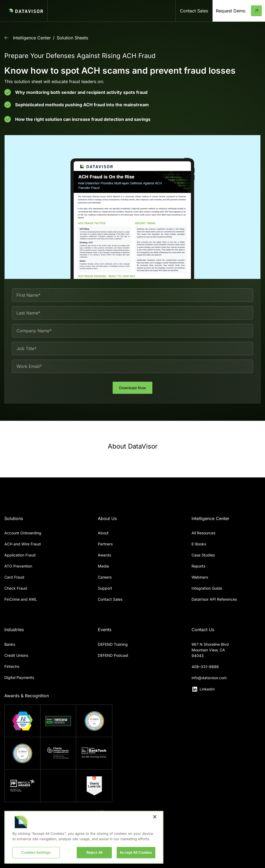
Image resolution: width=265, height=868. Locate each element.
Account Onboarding (23, 533)
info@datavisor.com (209, 678)
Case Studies (203, 555)
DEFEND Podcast (113, 655)
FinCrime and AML (21, 599)
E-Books (199, 544)
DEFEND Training (113, 644)
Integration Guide (207, 588)
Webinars (200, 577)
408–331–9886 (205, 667)
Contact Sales (110, 599)
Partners (105, 544)
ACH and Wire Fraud (23, 544)
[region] (84, 837)
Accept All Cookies (136, 852)
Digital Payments (19, 677)
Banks (10, 644)
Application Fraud (20, 555)
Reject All (94, 852)
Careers (105, 577)
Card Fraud (14, 577)
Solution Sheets (72, 38)
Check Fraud (16, 588)
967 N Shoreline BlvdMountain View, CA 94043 (210, 650)
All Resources (203, 533)
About (103, 533)
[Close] (155, 817)
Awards (104, 555)
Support (105, 588)
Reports (198, 566)
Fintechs (12, 666)
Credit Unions (16, 655)
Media (103, 566)
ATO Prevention (18, 566)
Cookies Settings (36, 852)
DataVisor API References (214, 599)
